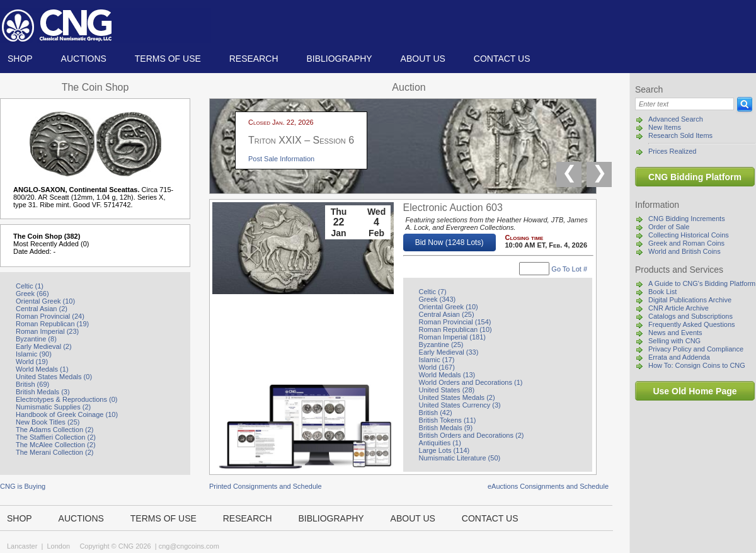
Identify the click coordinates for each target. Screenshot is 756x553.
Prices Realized (672, 151)
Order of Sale (669, 227)
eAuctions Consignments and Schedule (548, 486)
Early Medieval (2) (44, 346)
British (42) (436, 413)
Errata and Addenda (679, 357)
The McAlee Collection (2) (56, 445)
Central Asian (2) (42, 309)
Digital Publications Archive (690, 300)
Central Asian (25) (447, 314)
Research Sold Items (680, 135)
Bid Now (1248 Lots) (450, 242)
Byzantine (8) (36, 339)
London (58, 546)
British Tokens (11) (448, 420)
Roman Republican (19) (52, 324)
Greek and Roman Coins (686, 243)
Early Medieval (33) (449, 352)
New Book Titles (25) (48, 422)
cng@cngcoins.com (189, 546)
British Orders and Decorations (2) (472, 435)
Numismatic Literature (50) (460, 458)
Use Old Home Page (695, 391)
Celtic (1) (30, 286)
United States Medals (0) (54, 377)
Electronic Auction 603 (453, 208)
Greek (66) (32, 294)
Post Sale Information (281, 159)
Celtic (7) (433, 292)
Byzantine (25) (441, 345)
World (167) (437, 367)
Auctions (84, 59)
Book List (662, 292)
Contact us (502, 59)
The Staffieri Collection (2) (56, 437)
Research (254, 59)
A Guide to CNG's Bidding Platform (702, 283)
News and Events (675, 333)
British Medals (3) (43, 392)
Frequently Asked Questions (692, 324)
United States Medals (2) (457, 397)
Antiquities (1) (440, 443)
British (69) (32, 384)
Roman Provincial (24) (50, 316)
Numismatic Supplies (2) (53, 407)
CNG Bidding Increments (687, 219)
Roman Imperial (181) (452, 337)
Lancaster (22, 546)
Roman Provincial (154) (455, 322)
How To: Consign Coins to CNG (697, 365)
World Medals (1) (42, 369)
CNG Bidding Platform (695, 177)
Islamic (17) (437, 360)
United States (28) (447, 390)
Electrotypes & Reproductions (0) (66, 399)
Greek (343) (438, 299)
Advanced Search (676, 119)
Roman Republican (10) (455, 329)
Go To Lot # (569, 269)
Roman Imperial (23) (47, 331)
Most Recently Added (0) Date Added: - (51, 248)
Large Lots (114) (444, 450)
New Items (665, 127)
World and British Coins (684, 251)
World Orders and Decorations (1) (471, 382)
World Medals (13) (447, 375)
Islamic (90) (34, 354)
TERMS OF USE (168, 59)
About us (423, 59)
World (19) (32, 362)
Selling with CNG (674, 341)
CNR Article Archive (679, 308)
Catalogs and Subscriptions (690, 316)
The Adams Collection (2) (55, 430)
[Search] (684, 104)
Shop (20, 59)
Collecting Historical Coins (689, 235)
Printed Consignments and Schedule (266, 486)
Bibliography (339, 59)
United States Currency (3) (460, 405)
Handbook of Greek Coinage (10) (67, 414)
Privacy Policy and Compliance (696, 349)
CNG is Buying (23, 486)
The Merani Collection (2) (55, 452)
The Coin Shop (95, 87)
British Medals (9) (446, 428)
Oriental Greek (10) (45, 301)
